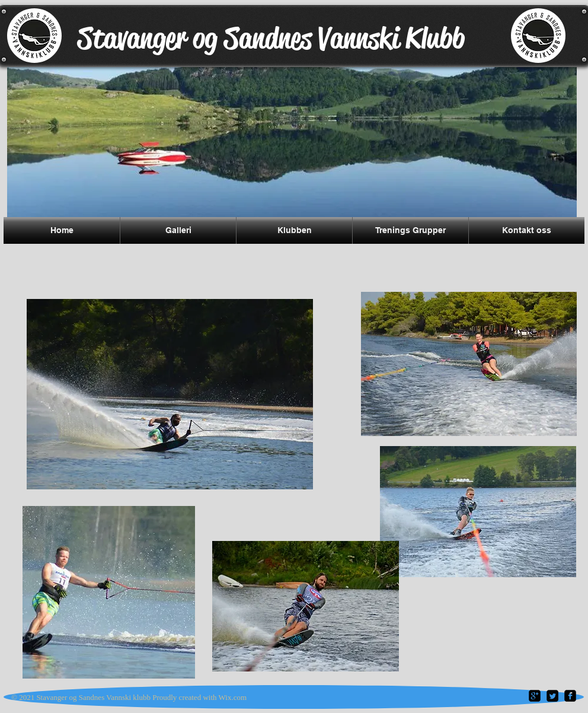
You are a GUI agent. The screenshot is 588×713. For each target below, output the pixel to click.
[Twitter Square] (552, 696)
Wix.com (233, 697)
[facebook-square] (570, 696)
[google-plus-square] (535, 696)
